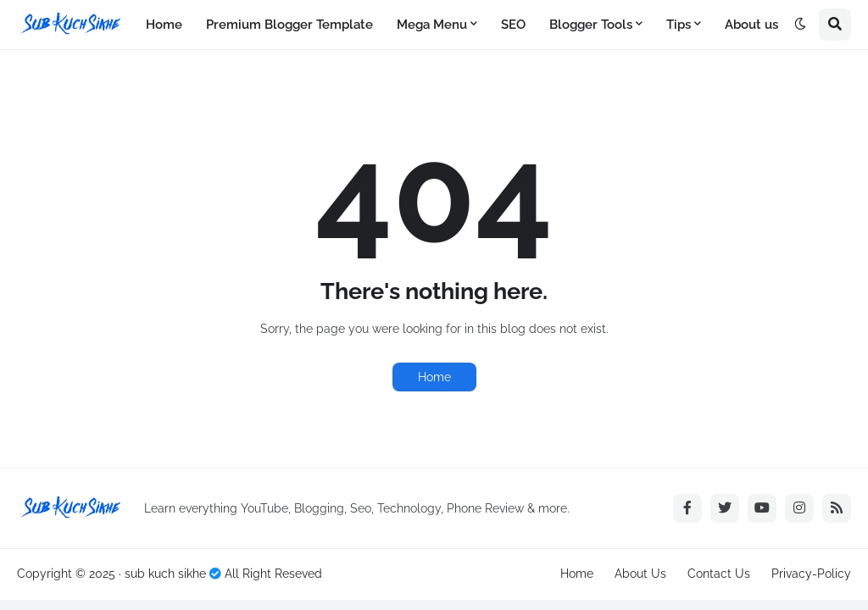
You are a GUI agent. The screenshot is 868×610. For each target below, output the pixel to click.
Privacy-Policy (811, 574)
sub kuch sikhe (165, 574)
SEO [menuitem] (513, 25)
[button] (800, 25)
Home (434, 377)
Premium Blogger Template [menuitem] (289, 25)
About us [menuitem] (751, 25)
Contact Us (719, 574)
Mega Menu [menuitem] (432, 25)
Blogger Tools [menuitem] (591, 25)
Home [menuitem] (164, 25)
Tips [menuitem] (679, 25)
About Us (640, 574)
